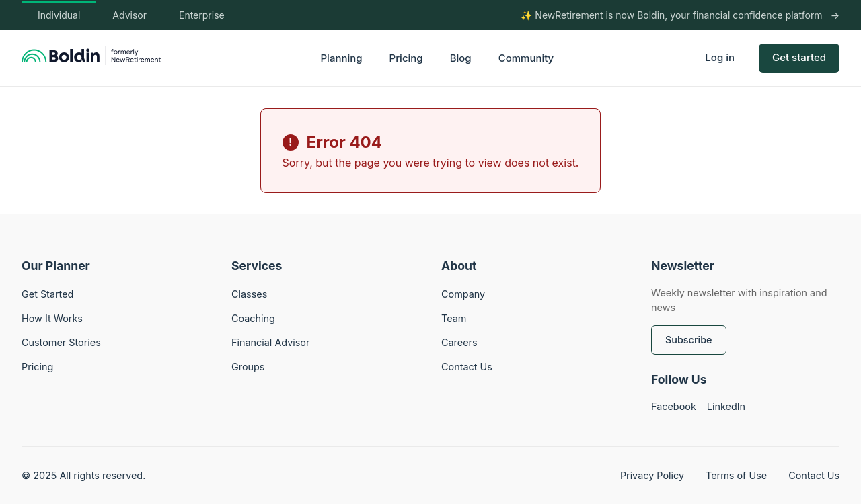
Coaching (253, 318)
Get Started (47, 294)
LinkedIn (726, 406)
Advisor (129, 15)
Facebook (674, 406)
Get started (799, 57)
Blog (461, 58)
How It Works (52, 318)
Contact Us (467, 367)
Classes (249, 294)
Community (526, 58)
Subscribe (689, 340)
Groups (248, 367)
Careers (459, 342)
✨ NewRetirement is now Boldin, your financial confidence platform (671, 15)
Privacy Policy (652, 475)
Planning (342, 58)
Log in (720, 57)
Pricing (406, 58)
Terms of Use (736, 475)
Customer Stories (61, 342)
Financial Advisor (270, 342)
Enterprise (202, 15)
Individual (59, 15)
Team (454, 318)
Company (463, 294)
